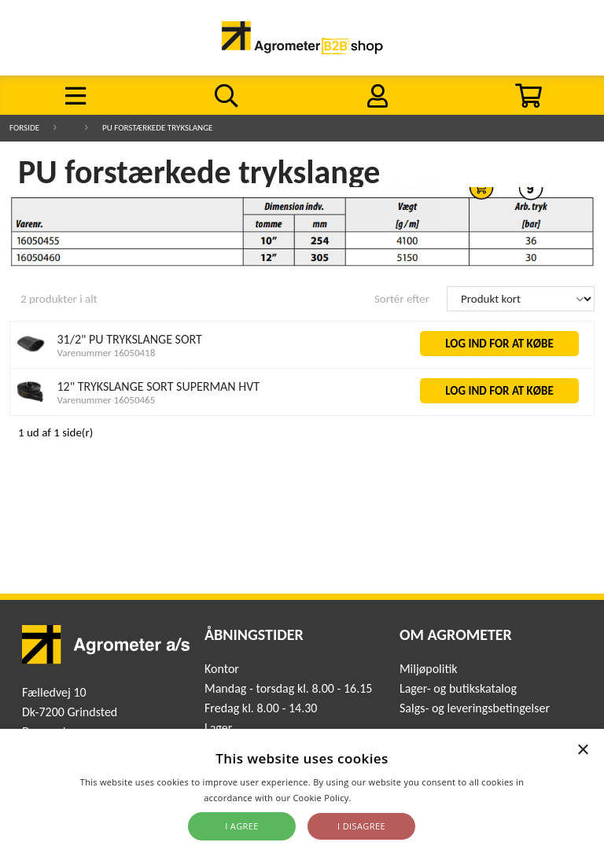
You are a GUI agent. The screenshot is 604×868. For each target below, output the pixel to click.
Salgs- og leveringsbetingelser (475, 708)
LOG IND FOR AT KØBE (499, 344)
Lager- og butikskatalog (458, 688)
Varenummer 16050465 (107, 400)
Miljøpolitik (429, 669)
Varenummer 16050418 (107, 353)
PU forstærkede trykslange (157, 128)
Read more (377, 798)
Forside (24, 128)
